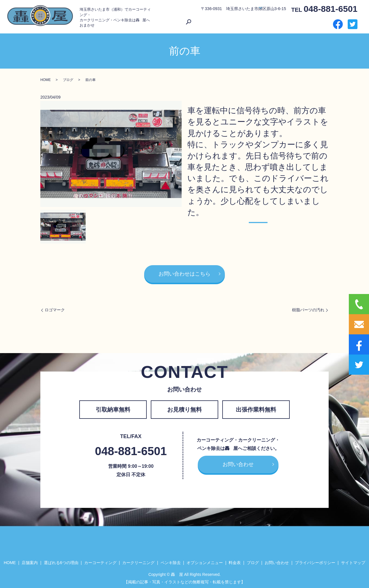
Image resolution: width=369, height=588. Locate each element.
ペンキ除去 (171, 561)
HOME (178, 22)
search (324, 23)
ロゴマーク (55, 308)
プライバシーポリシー (315, 561)
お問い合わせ (307, 22)
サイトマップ (353, 561)
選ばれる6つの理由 (223, 22)
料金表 (272, 22)
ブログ (286, 22)
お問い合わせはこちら (184, 272)
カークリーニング (138, 561)
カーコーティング (100, 561)
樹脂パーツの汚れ (308, 308)
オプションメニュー (205, 561)
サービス (250, 22)
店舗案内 (195, 22)
